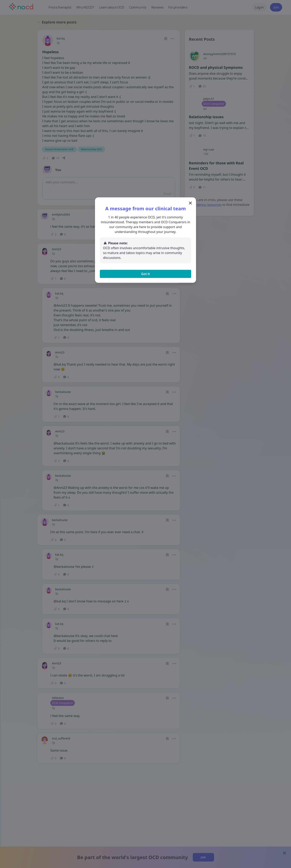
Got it (145, 274)
